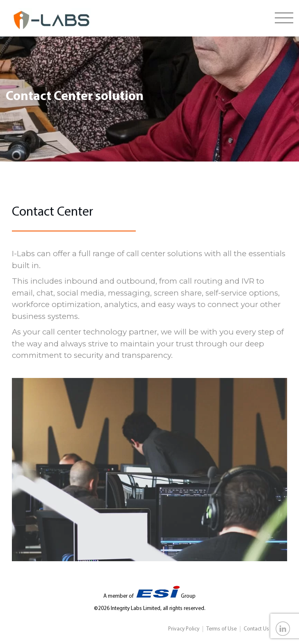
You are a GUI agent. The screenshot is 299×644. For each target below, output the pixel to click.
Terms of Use (221, 629)
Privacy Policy (184, 629)
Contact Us (256, 629)
